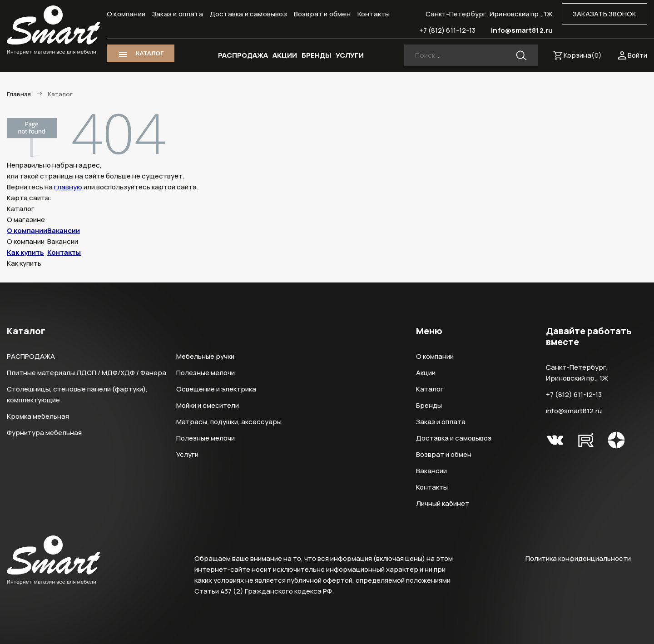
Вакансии (64, 230)
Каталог (430, 389)
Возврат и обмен (322, 14)
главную (68, 187)
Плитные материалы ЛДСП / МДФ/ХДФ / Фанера (87, 373)
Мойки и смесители (208, 405)
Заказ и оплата (178, 14)
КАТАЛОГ (150, 53)
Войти (637, 55)
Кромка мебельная (38, 416)
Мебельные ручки (205, 356)
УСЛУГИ (350, 55)
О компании (126, 14)
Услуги (187, 454)
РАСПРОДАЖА (243, 55)
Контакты (374, 14)
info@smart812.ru (522, 30)
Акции (426, 373)
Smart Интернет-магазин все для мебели (53, 30)
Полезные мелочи (206, 373)
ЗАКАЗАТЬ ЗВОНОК (604, 14)
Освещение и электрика (216, 389)
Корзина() (583, 55)
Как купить (25, 252)
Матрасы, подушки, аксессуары (229, 422)
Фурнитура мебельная (44, 433)
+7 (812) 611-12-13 (448, 30)
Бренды (429, 405)
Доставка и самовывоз (248, 14)
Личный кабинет (443, 503)
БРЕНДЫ (316, 55)
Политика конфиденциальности (578, 558)
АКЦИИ (285, 55)
